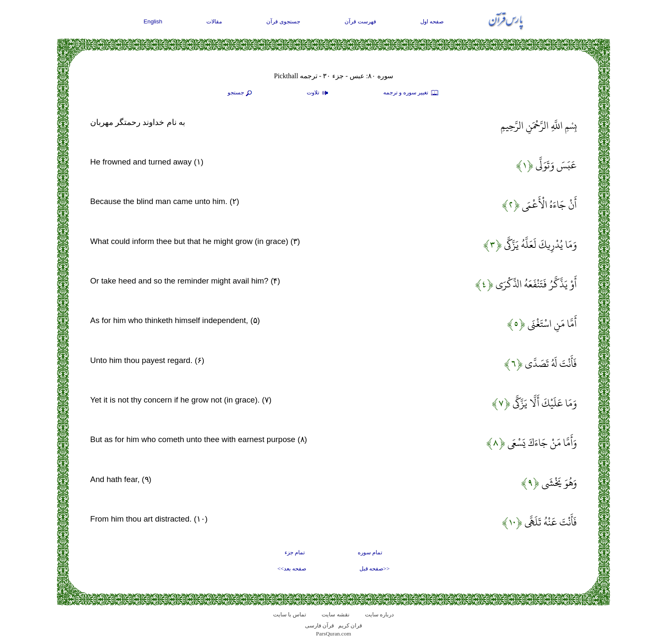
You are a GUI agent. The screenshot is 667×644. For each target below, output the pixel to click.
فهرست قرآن (360, 21)
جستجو (241, 93)
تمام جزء (295, 552)
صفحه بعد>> (292, 569)
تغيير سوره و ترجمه (411, 93)
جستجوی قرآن (283, 21)
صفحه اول (432, 21)
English (153, 21)
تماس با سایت (290, 614)
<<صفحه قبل (375, 569)
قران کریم (350, 626)
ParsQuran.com (334, 634)
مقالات (214, 21)
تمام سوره (370, 552)
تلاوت (319, 93)
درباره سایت (379, 614)
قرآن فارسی (319, 626)
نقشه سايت (335, 614)
